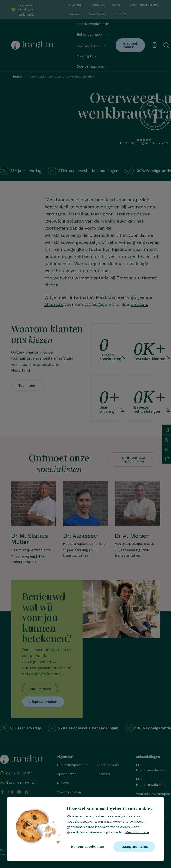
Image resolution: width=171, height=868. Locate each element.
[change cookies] (87, 847)
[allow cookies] (134, 847)
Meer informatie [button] (137, 832)
